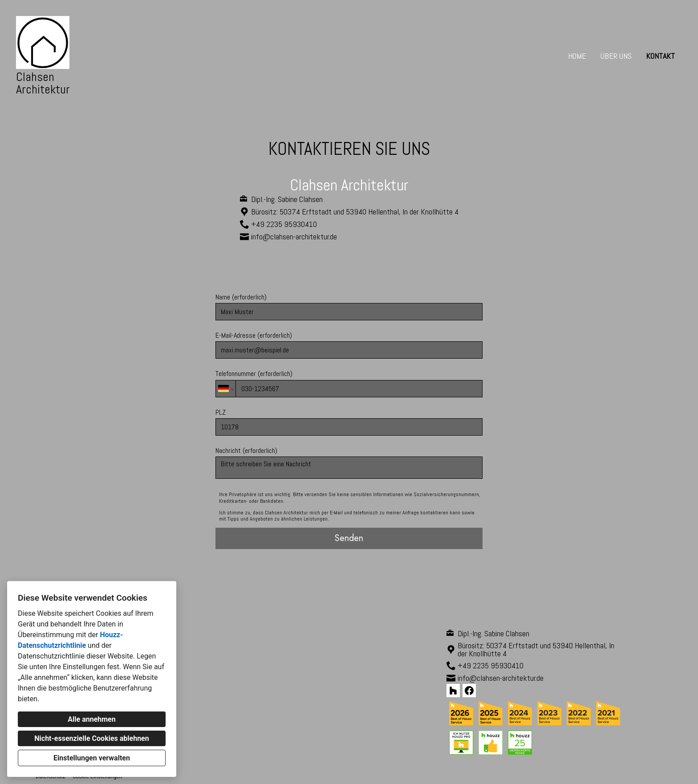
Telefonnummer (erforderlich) (349, 383)
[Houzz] (453, 691)
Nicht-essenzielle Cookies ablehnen (91, 738)
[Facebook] (469, 691)
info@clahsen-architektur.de (294, 237)
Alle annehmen (91, 719)
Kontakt (660, 56)
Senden (349, 538)
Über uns (616, 56)
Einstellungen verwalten (92, 758)
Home (577, 56)
